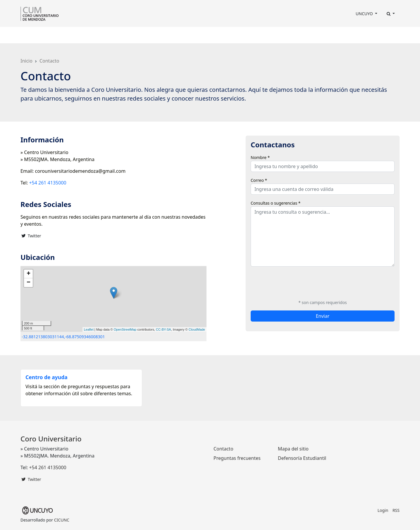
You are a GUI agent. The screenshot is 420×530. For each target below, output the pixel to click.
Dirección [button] (57, 35)
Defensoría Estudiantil (302, 458)
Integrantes (88, 35)
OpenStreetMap (125, 329)
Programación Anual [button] (128, 35)
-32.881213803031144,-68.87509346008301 (63, 337)
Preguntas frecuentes (237, 458)
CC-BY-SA (163, 329)
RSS (396, 510)
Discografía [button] (191, 35)
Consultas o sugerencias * (276, 203)
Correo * (259, 180)
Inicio (26, 61)
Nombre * (260, 157)
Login (383, 510)
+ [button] (29, 274)
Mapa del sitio (293, 449)
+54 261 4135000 (48, 183)
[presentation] (295, 283)
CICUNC (62, 520)
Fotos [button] (217, 35)
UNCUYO (365, 14)
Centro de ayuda (47, 377)
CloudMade (197, 329)
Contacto (242, 35)
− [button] (29, 283)
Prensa (166, 35)
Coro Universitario (51, 439)
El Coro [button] (31, 35)
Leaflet (89, 329)
